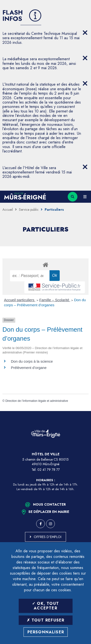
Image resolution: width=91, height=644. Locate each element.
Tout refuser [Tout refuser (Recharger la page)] (46, 620)
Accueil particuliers (20, 300)
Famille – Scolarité (55, 300)
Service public (29, 210)
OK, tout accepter (45, 606)
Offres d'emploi (48, 537)
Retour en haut (84, 411)
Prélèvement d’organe (29, 368)
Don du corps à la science (32, 361)
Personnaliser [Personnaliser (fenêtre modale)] (46, 632)
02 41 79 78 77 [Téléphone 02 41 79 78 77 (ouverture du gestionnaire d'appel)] (49, 470)
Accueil (8, 210)
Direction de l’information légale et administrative (37, 401)
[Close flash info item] (85, 33)
